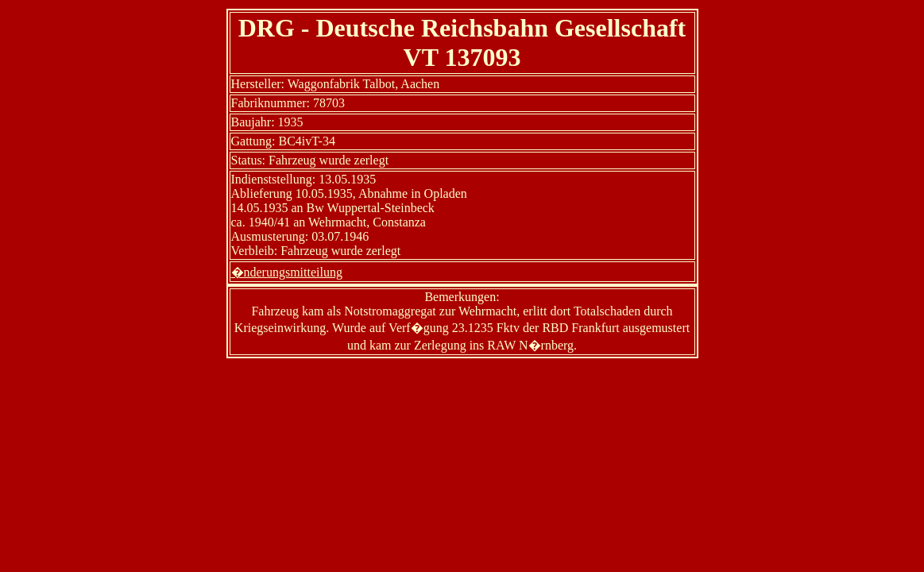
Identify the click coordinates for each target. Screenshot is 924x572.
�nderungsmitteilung (287, 272)
